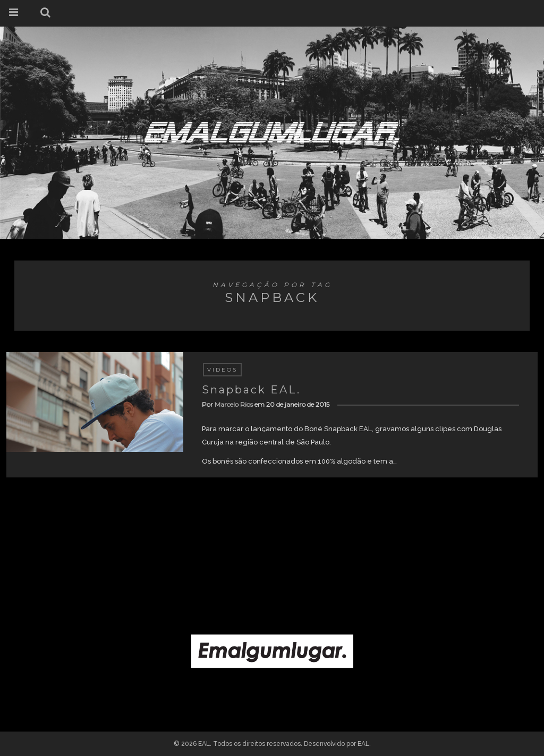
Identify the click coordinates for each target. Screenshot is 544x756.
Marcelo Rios (234, 404)
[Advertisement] (272, 545)
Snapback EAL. (251, 390)
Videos (222, 370)
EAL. (364, 744)
